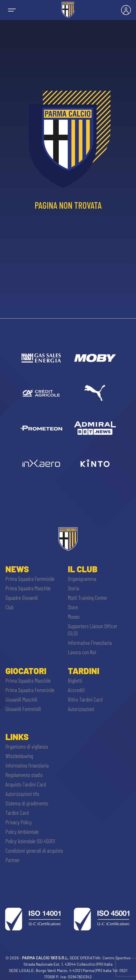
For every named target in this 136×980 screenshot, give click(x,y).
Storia (73, 588)
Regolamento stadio (24, 775)
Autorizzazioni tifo (22, 794)
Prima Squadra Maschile (28, 588)
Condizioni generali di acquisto (34, 850)
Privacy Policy (19, 822)
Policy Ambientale (22, 831)
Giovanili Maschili (21, 699)
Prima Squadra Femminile (30, 579)
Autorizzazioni (81, 709)
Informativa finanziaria (27, 765)
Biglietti (75, 680)
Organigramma (82, 579)
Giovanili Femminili (23, 709)
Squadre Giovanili (22, 598)
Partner (13, 860)
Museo (74, 616)
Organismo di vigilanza (27, 746)
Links (17, 737)
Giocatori (26, 671)
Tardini (84, 671)
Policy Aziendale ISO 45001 (30, 841)
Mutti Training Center (88, 598)
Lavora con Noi (82, 652)
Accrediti (76, 690)
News (17, 569)
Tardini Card (17, 813)
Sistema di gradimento (27, 803)
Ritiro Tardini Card (85, 699)
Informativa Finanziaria (90, 643)
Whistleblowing (19, 756)
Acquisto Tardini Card (26, 784)
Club (9, 607)
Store (73, 607)
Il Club (83, 569)
